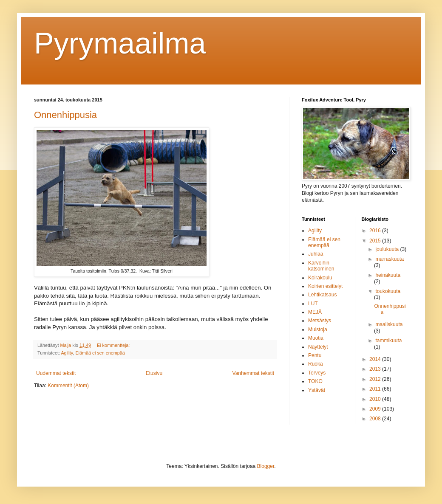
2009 (376, 409)
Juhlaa (316, 254)
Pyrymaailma (120, 43)
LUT (313, 304)
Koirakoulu (320, 278)
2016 (376, 231)
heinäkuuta (388, 275)
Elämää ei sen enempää (100, 353)
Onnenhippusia (65, 115)
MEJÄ (315, 312)
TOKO (315, 381)
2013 (376, 369)
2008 (376, 419)
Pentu (315, 355)
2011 (376, 389)
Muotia (316, 338)
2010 (376, 399)
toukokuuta (388, 291)
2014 (376, 359)
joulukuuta (388, 249)
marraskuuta (390, 259)
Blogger (266, 466)
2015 (376, 241)
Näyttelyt (318, 347)
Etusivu (154, 373)
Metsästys (320, 321)
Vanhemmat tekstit (253, 373)
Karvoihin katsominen (321, 266)
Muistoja (318, 329)
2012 (376, 379)
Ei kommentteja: (114, 345)
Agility (67, 353)
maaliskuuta (389, 324)
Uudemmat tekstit (56, 373)
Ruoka (316, 364)
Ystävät (317, 390)
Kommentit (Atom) (68, 386)
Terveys (317, 373)
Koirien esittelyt (325, 286)
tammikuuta (388, 341)
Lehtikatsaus (322, 295)
